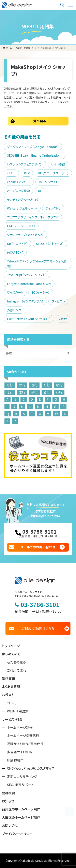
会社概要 (8, 793)
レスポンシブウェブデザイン (25, 164)
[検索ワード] (38, 354)
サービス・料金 (12, 719)
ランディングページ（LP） (23, 200)
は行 (10, 392)
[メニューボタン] (71, 5)
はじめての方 (11, 654)
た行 (47, 385)
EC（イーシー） (41, 292)
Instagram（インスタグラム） (25, 301)
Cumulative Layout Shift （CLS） (29, 319)
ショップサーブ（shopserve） (25, 235)
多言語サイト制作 (19, 752)
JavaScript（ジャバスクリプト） (27, 275)
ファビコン (58, 301)
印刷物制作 (15, 760)
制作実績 (8, 678)
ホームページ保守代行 (23, 736)
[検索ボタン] (62, 5)
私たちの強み (16, 662)
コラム (11, 703)
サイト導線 (58, 164)
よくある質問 (11, 687)
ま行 (22, 392)
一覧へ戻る (38, 121)
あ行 (10, 385)
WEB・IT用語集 (18, 711)
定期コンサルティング (22, 777)
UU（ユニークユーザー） (53, 173)
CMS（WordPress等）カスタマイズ (31, 768)
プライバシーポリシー (17, 834)
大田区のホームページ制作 (21, 817)
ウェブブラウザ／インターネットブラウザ (33, 217)
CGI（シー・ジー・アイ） (21, 226)
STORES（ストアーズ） (50, 244)
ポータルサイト (48, 182)
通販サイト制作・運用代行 (25, 744)
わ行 (59, 392)
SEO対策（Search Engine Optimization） (35, 155)
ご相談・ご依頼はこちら (38, 628)
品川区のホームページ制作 (21, 809)
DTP (27, 173)
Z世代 (63, 319)
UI (40, 191)
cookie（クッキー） (19, 182)
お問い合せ (10, 825)
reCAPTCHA (15, 252)
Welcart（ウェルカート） (22, 208)
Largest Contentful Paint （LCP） (29, 284)
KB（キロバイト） (18, 244)
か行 (22, 385)
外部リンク (14, 310)
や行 (34, 392)
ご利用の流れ (17, 670)
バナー (11, 173)
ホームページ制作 (20, 727)
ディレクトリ (53, 208)
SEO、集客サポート (20, 785)
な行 (59, 385)
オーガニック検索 (18, 191)
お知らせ (8, 801)
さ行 (35, 385)
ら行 (47, 392)
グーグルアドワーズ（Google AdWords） (33, 147)
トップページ (11, 646)
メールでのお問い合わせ (38, 547)
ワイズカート (15, 292)
